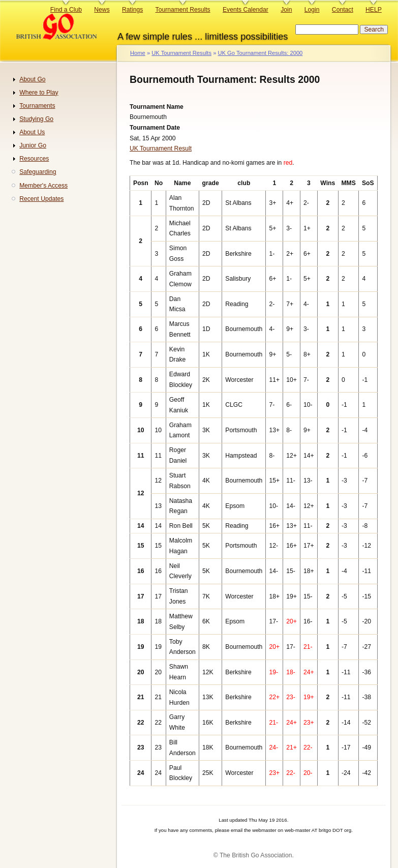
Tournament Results (183, 10)
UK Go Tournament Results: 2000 (260, 53)
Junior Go (33, 145)
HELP (374, 10)
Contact (343, 10)
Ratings (132, 10)
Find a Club (66, 10)
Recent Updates (41, 199)
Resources (34, 159)
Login (312, 10)
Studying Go (36, 119)
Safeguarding (38, 172)
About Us (32, 132)
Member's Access (43, 186)
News (102, 10)
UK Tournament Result (161, 148)
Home (138, 53)
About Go (32, 79)
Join (286, 10)
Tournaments (37, 106)
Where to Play (39, 93)
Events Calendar (246, 10)
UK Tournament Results (181, 53)
